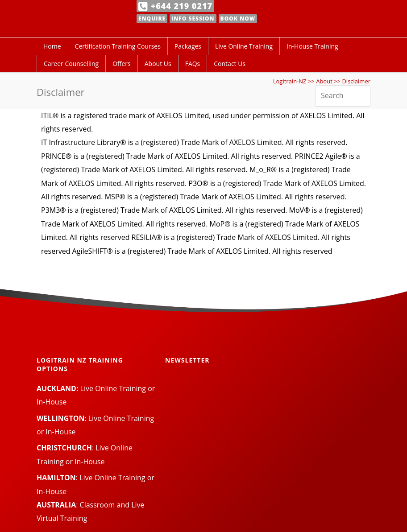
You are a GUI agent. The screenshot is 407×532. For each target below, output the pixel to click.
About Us (158, 64)
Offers (122, 64)
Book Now (238, 19)
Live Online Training (244, 46)
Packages (188, 46)
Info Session (193, 19)
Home (52, 46)
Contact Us (230, 64)
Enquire (152, 19)
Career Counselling (71, 64)
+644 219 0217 (175, 6)
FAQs (193, 64)
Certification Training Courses (118, 46)
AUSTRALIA (56, 505)
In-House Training (312, 46)
